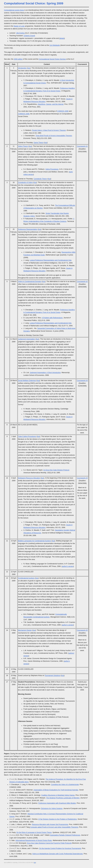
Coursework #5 (82, 630)
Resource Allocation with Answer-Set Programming (50, 824)
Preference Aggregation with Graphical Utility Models (57, 803)
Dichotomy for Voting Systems (52, 809)
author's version (68, 566)
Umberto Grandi (29, 36)
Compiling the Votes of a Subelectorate (65, 785)
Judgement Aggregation (27, 339)
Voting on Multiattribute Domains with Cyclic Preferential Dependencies (58, 854)
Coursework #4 (82, 478)
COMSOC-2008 (24, 114)
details (62, 38)
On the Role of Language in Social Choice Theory (34, 832)
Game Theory (38, 143)
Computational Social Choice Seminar (52, 59)
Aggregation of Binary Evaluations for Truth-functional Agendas (56, 790)
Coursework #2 (82, 282)
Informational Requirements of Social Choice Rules (34, 840)
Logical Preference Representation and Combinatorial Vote (51, 260)
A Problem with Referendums (52, 318)
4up (29, 68)
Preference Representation (28, 229)
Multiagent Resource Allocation (29, 478)
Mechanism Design (25, 630)
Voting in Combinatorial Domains (30, 282)
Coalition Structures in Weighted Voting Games (58, 795)
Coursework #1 (82, 146)
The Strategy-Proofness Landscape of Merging (63, 798)
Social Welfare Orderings (27, 381)
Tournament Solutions (52, 676)
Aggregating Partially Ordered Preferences (65, 835)
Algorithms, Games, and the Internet (51, 104)
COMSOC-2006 (63, 111)
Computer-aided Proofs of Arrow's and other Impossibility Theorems (54, 827)
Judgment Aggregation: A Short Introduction (45, 373)
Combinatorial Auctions (26, 578)
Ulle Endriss (20, 33)
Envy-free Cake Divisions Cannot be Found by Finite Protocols (49, 843)
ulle (35, 863)
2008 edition (18, 59)
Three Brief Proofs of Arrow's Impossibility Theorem (54, 136)
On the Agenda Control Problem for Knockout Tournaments (60, 848)
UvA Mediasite (55, 45)
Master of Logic (19, 26)
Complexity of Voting (25, 182)
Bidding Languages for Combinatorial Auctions (35, 541)
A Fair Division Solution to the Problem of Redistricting (57, 819)
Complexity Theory (40, 179)
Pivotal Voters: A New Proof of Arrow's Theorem (49, 130)
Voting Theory (23, 146)
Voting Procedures (52, 169)
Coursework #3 (82, 381)
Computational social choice (14, 10)
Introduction (22, 68)
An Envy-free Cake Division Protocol (56, 470)
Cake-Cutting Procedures (27, 436)
